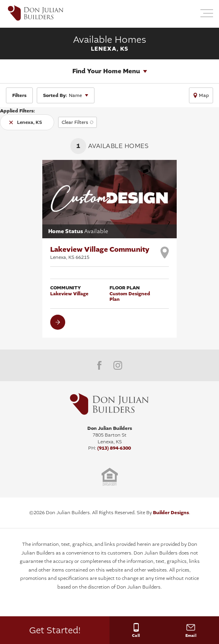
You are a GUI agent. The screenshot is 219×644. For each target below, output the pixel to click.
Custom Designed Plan (130, 297)
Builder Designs (171, 513)
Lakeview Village (69, 294)
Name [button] (62, 95)
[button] (188, 14)
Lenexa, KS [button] (29, 122)
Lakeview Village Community (100, 253)
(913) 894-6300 (114, 448)
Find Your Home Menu (106, 71)
